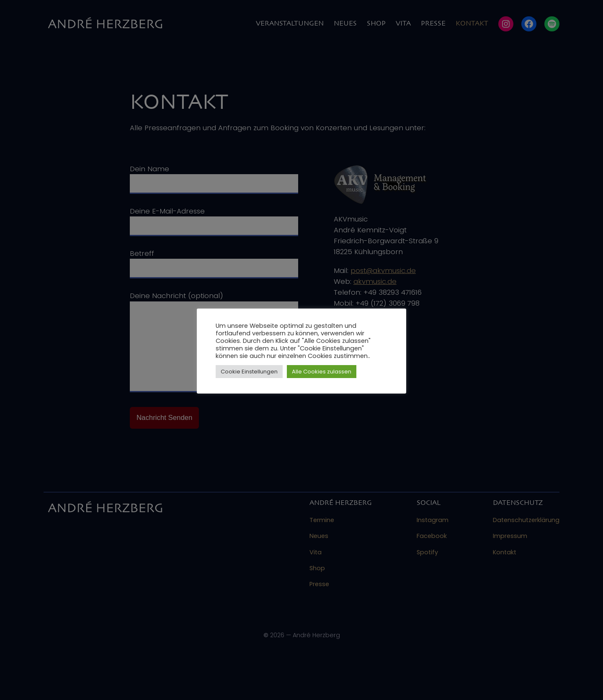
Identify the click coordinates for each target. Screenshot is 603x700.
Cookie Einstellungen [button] (249, 372)
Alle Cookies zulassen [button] (322, 372)
